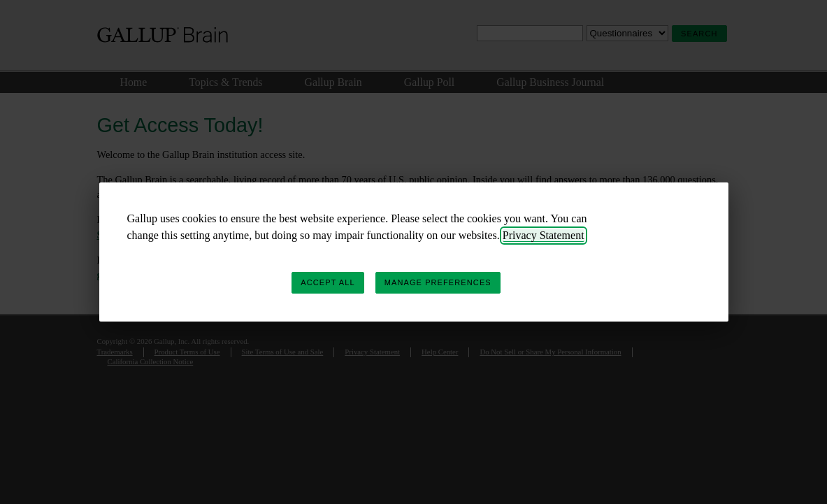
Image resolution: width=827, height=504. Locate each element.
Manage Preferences (438, 282)
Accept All (328, 282)
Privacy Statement (544, 235)
